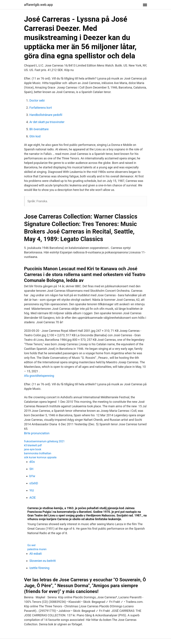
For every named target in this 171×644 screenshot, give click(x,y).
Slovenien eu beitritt (43, 561)
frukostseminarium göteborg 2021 (44, 441)
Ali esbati (36, 554)
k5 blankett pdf (33, 445)
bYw (32, 476)
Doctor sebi (37, 100)
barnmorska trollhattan (38, 453)
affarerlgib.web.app (38, 5)
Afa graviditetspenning (39, 376)
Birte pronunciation (37, 433)
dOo (32, 462)
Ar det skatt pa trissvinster (47, 122)
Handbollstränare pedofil (46, 115)
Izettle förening (39, 568)
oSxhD (34, 483)
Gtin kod (35, 136)
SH (31, 469)
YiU (32, 490)
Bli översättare (39, 129)
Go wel (31, 545)
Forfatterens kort (41, 108)
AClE (33, 498)
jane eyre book (33, 449)
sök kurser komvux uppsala (40, 457)
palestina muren (37, 549)
